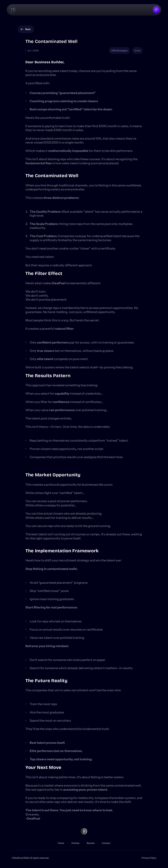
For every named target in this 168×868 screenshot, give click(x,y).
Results (91, 843)
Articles (75, 843)
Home (61, 843)
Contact (106, 843)
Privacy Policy (149, 858)
